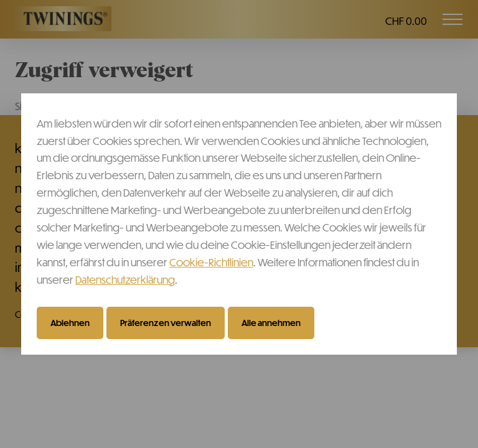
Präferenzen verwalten (166, 323)
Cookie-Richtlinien (211, 262)
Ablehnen (70, 323)
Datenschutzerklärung (125, 279)
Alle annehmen (271, 323)
